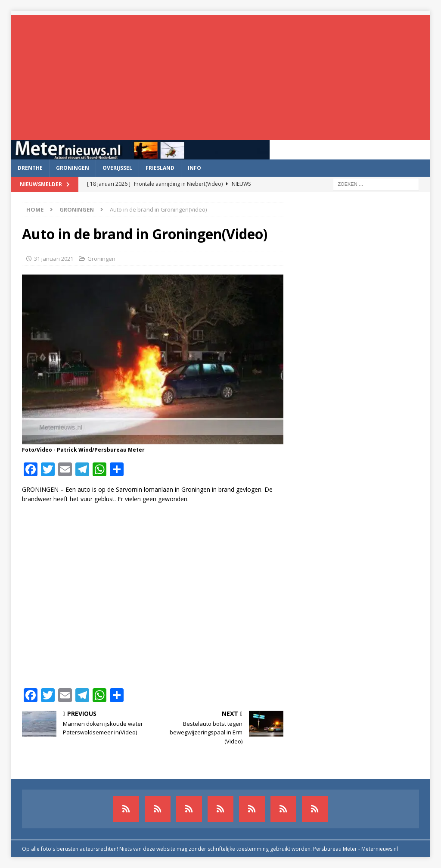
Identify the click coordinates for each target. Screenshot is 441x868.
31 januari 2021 (54, 259)
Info (194, 168)
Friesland (160, 168)
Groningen (73, 168)
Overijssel (117, 168)
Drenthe (30, 168)
